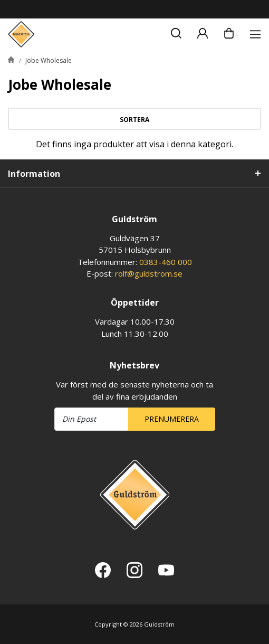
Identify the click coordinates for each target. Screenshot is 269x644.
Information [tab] (34, 174)
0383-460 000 (166, 262)
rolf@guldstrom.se (149, 273)
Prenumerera (172, 419)
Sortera (134, 120)
